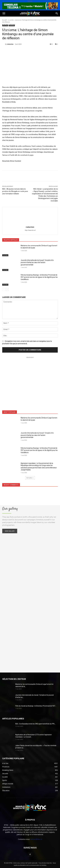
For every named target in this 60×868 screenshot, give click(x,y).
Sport (26, 19)
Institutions (44, 25)
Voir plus (30, 478)
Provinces (6, 30)
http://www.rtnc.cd (30, 230)
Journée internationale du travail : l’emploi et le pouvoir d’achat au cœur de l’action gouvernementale (37, 262)
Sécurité (32, 25)
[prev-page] (4, 289)
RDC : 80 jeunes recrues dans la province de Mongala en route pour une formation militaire (15, 191)
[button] (4, 13)
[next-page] (7, 289)
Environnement (9, 25)
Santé (34, 19)
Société (17, 19)
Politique (6, 19)
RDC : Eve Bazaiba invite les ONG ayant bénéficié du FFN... (35, 724)
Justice (22, 25)
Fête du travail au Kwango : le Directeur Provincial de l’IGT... (36, 706)
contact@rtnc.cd (36, 839)
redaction (10, 44)
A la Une (5, 255)
